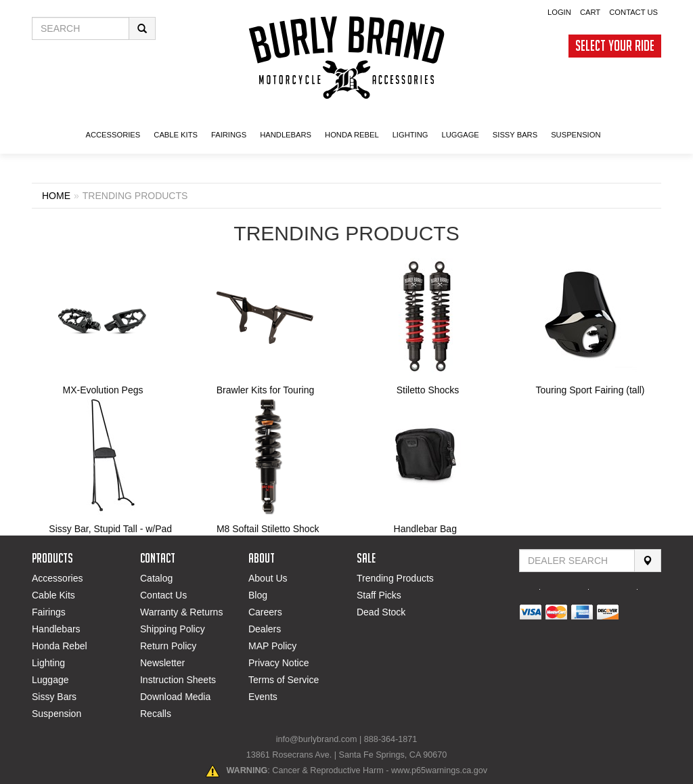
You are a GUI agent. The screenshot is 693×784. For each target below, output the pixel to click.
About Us (268, 578)
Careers (265, 612)
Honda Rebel (60, 646)
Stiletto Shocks (428, 390)
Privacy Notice (278, 663)
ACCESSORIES (113, 135)
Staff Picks (379, 595)
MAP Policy (272, 646)
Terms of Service (284, 680)
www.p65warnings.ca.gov (439, 770)
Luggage (50, 680)
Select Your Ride (615, 46)
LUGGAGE (460, 135)
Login (559, 12)
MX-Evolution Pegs (103, 390)
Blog (258, 595)
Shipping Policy (173, 629)
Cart (590, 12)
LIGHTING (410, 135)
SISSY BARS (515, 135)
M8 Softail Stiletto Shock (268, 529)
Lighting (48, 663)
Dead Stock (381, 612)
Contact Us (633, 12)
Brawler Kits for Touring (265, 390)
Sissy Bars (54, 697)
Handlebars (286, 135)
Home (56, 196)
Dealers (265, 629)
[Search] (648, 561)
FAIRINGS (229, 135)
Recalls (156, 714)
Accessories (57, 578)
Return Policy (168, 646)
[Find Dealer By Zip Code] (577, 561)
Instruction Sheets (178, 680)
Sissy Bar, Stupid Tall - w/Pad (110, 529)
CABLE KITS (176, 135)
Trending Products (395, 578)
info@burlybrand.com (317, 739)
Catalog (156, 578)
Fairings (49, 612)
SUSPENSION (576, 135)
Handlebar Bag (425, 529)
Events (263, 697)
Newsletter (162, 663)
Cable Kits (53, 595)
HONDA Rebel (352, 135)
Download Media (175, 697)
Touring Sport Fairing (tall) (590, 390)
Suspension (57, 714)
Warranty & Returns (181, 612)
